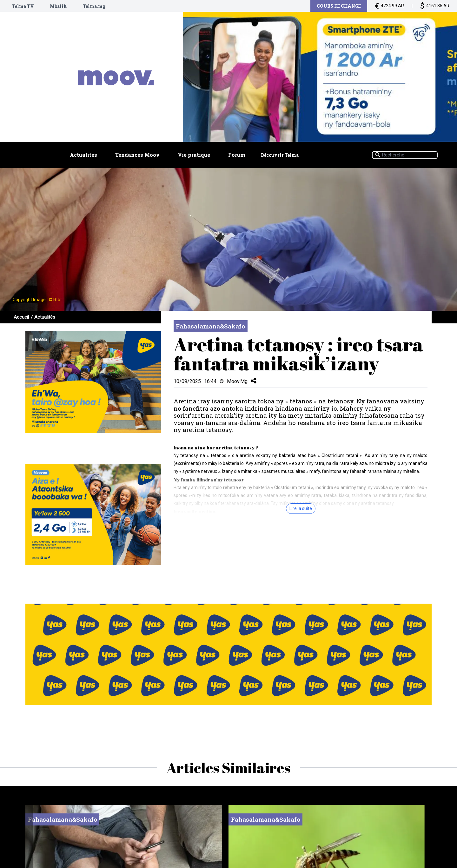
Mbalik (58, 6)
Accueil (21, 317)
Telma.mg (94, 6)
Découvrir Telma (280, 156)
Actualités (84, 156)
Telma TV (23, 6)
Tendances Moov (138, 156)
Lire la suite (301, 508)
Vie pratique (194, 156)
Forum (237, 156)
